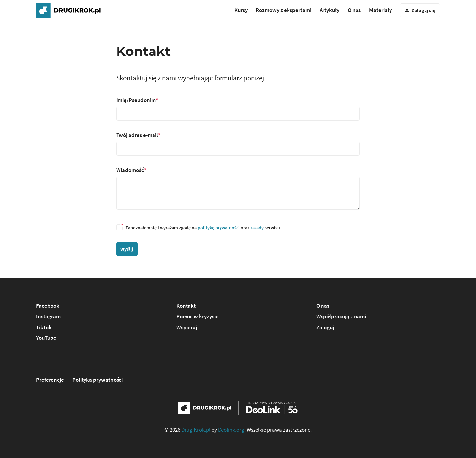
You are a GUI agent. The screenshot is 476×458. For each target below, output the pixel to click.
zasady (257, 228)
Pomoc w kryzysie (197, 316)
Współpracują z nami (341, 316)
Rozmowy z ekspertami (284, 10)
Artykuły (329, 10)
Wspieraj (187, 327)
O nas (354, 10)
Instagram (48, 316)
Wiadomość (130, 170)
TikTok (44, 327)
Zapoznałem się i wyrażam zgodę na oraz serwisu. (199, 228)
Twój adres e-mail (137, 135)
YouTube (46, 338)
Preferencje (50, 380)
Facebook (48, 306)
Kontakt (186, 306)
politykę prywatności (219, 228)
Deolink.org (231, 430)
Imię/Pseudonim (136, 100)
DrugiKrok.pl (196, 430)
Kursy (241, 10)
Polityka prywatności (98, 380)
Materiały (380, 10)
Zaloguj (325, 327)
